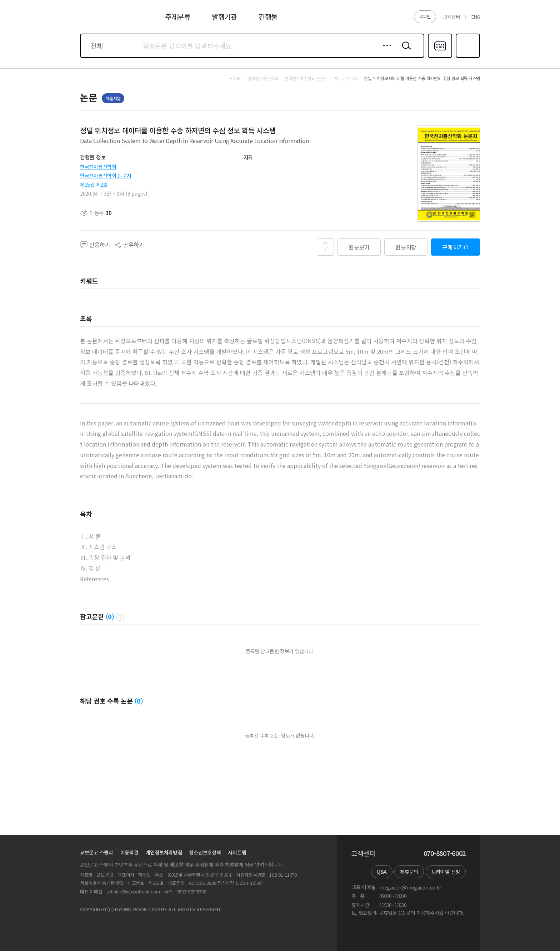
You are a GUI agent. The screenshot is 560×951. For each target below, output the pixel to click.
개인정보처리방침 (164, 852)
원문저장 (406, 247)
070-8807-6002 (445, 853)
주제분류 (178, 17)
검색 (405, 51)
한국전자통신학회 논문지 (106, 176)
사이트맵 (237, 852)
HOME (235, 78)
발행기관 (224, 17)
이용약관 (129, 852)
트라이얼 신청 (446, 872)
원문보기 (359, 247)
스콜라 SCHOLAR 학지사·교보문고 (107, 21)
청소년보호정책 (205, 852)
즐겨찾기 (467, 57)
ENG (476, 17)
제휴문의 (409, 872)
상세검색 (385, 51)
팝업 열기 (120, 617)
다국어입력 (440, 57)
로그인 (425, 16)
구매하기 (453, 247)
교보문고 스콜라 (97, 852)
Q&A (382, 872)
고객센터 (452, 17)
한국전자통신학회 (98, 167)
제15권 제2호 (94, 184)
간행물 (268, 17)
